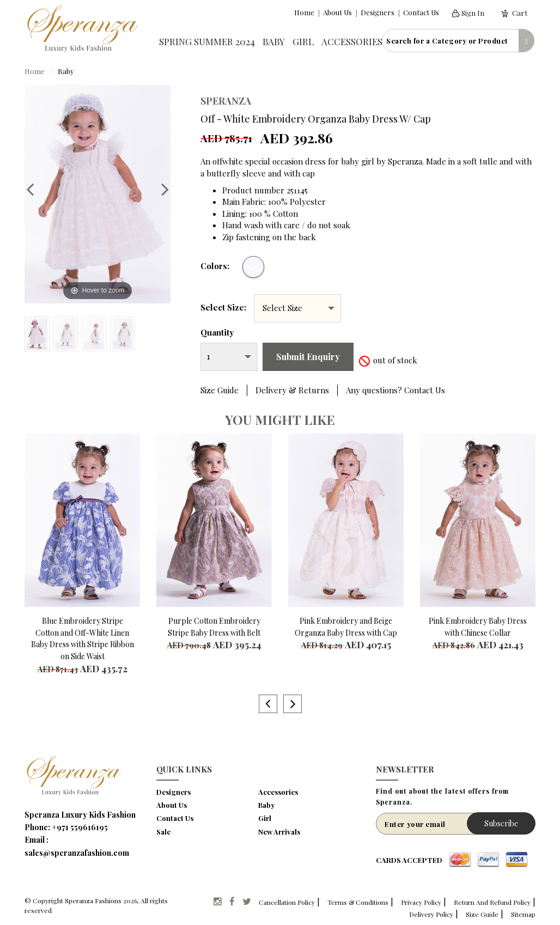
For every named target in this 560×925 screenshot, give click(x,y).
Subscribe (501, 823)
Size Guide (220, 390)
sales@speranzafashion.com (77, 853)
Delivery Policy (431, 914)
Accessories (352, 41)
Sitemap (523, 914)
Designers (378, 12)
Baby (274, 41)
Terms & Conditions (358, 902)
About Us (337, 12)
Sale (163, 832)
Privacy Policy (421, 902)
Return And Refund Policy (492, 902)
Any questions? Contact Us (395, 390)
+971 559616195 (80, 827)
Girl (303, 41)
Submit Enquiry (308, 357)
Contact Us (421, 12)
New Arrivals (279, 832)
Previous (35, 189)
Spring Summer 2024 (207, 41)
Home (304, 12)
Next (160, 189)
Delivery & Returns (292, 390)
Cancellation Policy (287, 902)
